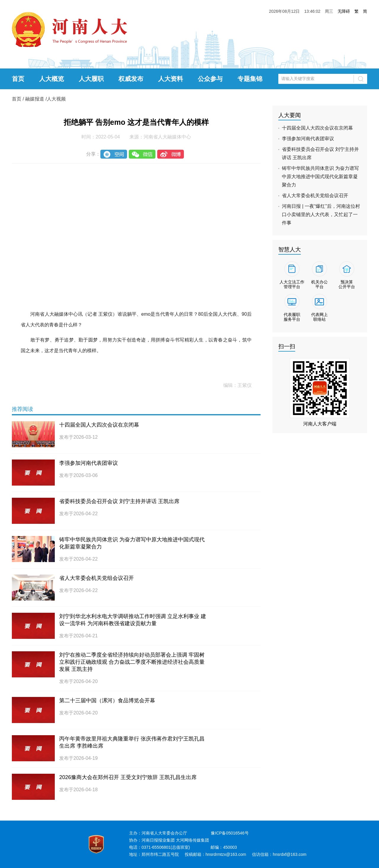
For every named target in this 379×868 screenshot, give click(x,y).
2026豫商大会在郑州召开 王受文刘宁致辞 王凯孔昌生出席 (128, 777)
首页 (18, 79)
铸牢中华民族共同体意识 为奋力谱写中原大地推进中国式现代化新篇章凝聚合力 (320, 177)
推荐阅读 (23, 409)
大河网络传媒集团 (192, 840)
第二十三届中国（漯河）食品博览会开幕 (107, 701)
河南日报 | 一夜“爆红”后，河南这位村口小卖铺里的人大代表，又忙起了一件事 (321, 214)
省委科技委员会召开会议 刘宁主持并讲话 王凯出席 (119, 501)
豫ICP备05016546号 (230, 833)
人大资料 (171, 79)
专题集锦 (250, 79)
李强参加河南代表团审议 (89, 463)
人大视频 (56, 99)
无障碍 (344, 11)
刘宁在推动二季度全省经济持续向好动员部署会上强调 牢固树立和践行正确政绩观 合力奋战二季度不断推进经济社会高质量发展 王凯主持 (132, 662)
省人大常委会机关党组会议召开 (97, 578)
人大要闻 (290, 115)
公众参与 (210, 79)
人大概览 (52, 79)
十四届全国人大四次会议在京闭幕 (99, 425)
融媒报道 (35, 99)
